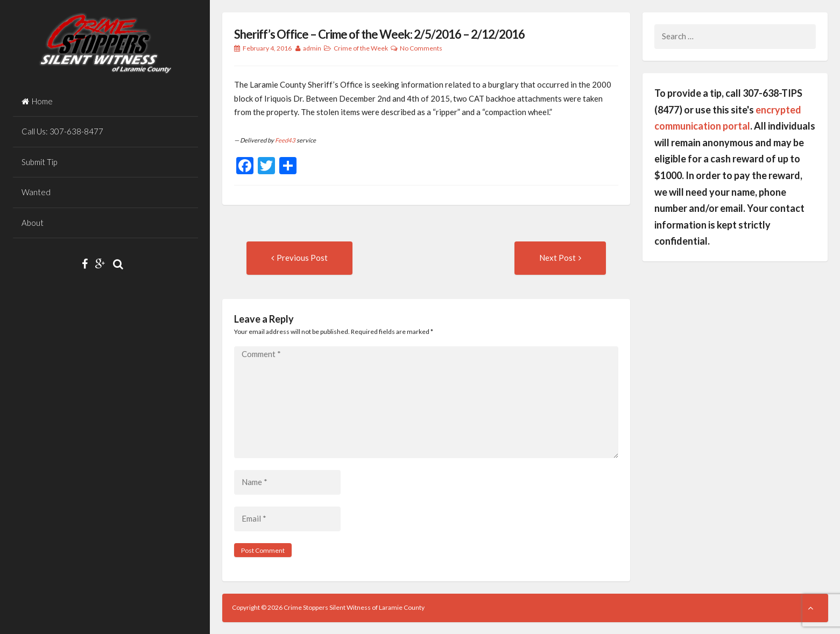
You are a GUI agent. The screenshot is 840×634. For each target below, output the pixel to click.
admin (312, 48)
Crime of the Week (361, 48)
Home (37, 101)
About (33, 223)
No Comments (421, 48)
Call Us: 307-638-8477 (62, 131)
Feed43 (285, 140)
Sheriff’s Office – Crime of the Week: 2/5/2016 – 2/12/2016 (379, 34)
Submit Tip (39, 162)
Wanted (36, 192)
